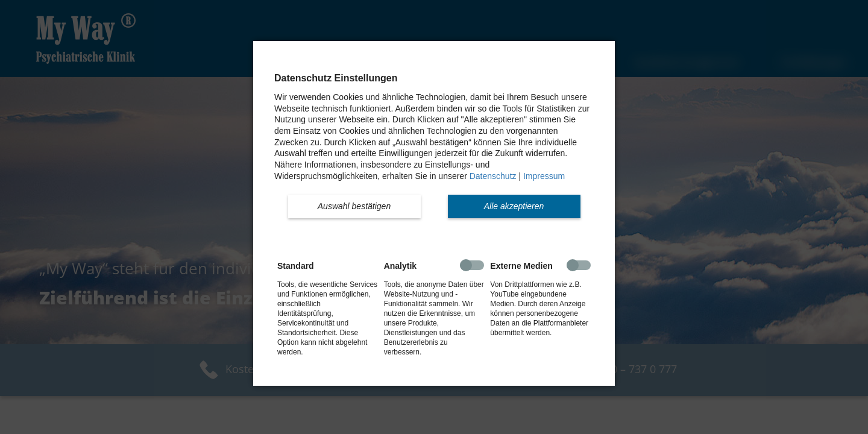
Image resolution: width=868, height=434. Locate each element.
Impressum (544, 176)
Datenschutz (493, 176)
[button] (354, 206)
